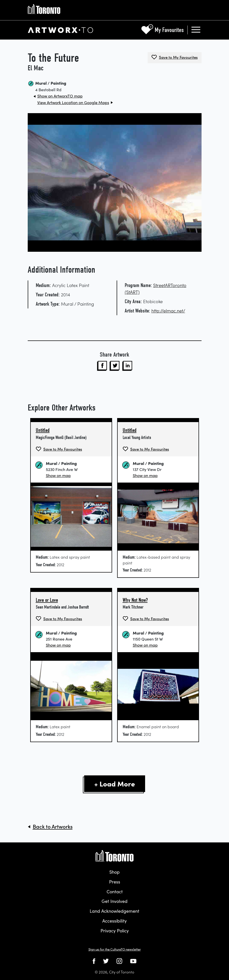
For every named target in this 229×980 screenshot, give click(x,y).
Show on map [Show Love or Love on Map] (58, 645)
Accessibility (114, 921)
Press (115, 882)
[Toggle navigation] (196, 30)
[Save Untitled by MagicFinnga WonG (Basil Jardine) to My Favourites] (59, 449)
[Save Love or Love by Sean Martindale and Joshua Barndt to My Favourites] (59, 619)
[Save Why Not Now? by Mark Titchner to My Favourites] (146, 619)
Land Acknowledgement (114, 911)
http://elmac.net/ (168, 311)
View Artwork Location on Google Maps (73, 102)
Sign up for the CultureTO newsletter (115, 949)
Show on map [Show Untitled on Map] (58, 475)
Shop (114, 872)
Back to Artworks (53, 826)
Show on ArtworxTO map (60, 96)
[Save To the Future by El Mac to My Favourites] (175, 57)
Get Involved (114, 901)
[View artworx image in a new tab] (115, 182)
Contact (115, 891)
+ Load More (115, 783)
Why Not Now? (135, 600)
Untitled (43, 430)
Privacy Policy (115, 930)
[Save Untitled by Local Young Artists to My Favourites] (146, 449)
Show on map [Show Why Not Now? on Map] (145, 645)
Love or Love (47, 600)
